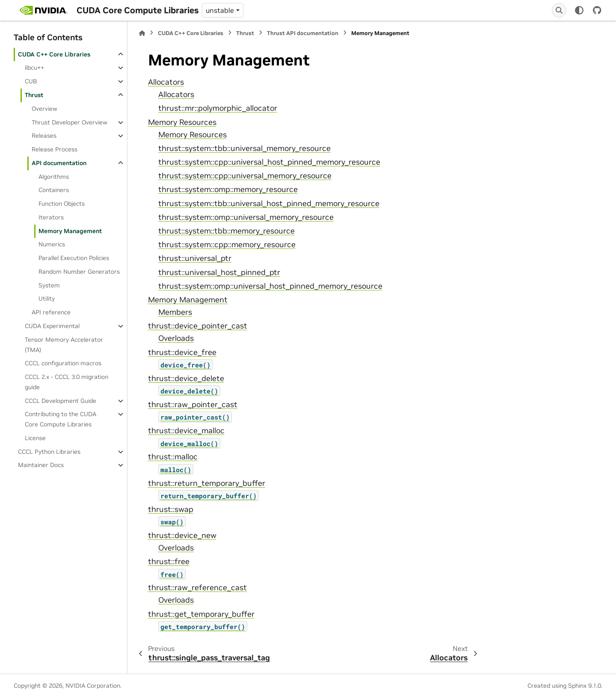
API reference (51, 312)
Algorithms (54, 177)
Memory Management (70, 231)
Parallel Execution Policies (74, 258)
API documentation (59, 163)
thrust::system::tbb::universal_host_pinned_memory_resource (269, 204)
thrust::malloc (173, 457)
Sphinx (577, 686)
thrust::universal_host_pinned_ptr (219, 272)
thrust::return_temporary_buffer (207, 483)
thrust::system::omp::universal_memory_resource (246, 217)
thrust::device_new (182, 535)
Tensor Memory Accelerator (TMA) (64, 345)
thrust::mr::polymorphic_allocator (218, 108)
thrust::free (169, 562)
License (35, 438)
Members (175, 312)
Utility (47, 299)
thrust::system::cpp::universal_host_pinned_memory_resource (269, 162)
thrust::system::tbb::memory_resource (227, 231)
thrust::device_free (182, 352)
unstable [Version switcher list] (220, 10)
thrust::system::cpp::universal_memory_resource (245, 176)
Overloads (176, 338)
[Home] (142, 33)
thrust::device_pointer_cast (198, 326)
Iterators (51, 217)
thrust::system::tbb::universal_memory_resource (244, 148)
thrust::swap (171, 509)
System (49, 285)
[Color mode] (579, 10)
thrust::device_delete (186, 379)
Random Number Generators (79, 272)
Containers (54, 190)
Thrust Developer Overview (70, 122)
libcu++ (34, 68)
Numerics (52, 244)
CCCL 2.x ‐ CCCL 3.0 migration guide (67, 382)
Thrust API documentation (303, 33)
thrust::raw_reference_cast (197, 588)
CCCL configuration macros (63, 363)
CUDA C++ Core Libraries (54, 54)
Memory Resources (182, 122)
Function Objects (62, 204)
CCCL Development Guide (61, 401)
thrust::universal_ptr (195, 258)
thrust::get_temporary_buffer (201, 614)
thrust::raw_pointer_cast (193, 405)
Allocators (166, 82)
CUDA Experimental (52, 326)
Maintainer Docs (41, 465)
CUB (31, 81)
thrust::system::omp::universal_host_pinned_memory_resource (270, 286)
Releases (44, 136)
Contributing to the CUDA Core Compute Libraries (61, 419)
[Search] (559, 10)
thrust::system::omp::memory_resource (228, 189)
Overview (44, 109)
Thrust (34, 95)
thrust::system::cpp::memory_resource (227, 245)
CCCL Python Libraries (49, 452)
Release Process (55, 149)
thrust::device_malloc (186, 431)
